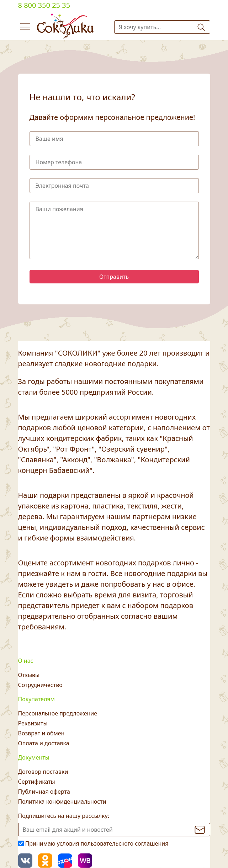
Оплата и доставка (44, 743)
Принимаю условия (97, 843)
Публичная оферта (44, 792)
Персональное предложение (58, 713)
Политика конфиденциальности (62, 802)
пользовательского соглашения (125, 843)
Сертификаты (37, 782)
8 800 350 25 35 (44, 5)
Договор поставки (43, 772)
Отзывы (29, 675)
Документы (34, 757)
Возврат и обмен (41, 733)
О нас (26, 661)
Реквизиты (33, 723)
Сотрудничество (40, 685)
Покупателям (36, 699)
